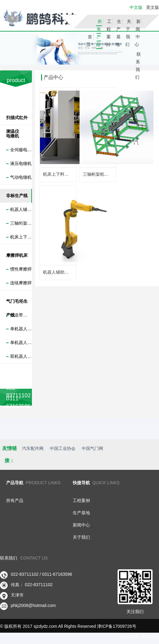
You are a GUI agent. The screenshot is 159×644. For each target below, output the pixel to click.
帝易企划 (150, 637)
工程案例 (109, 33)
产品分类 (16, 97)
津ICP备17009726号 (117, 626)
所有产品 (99, 33)
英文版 (152, 7)
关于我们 (128, 33)
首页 (89, 41)
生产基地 (118, 33)
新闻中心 (138, 33)
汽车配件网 (33, 448)
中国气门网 (92, 448)
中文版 (136, 7)
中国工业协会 (63, 448)
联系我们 (138, 66)
